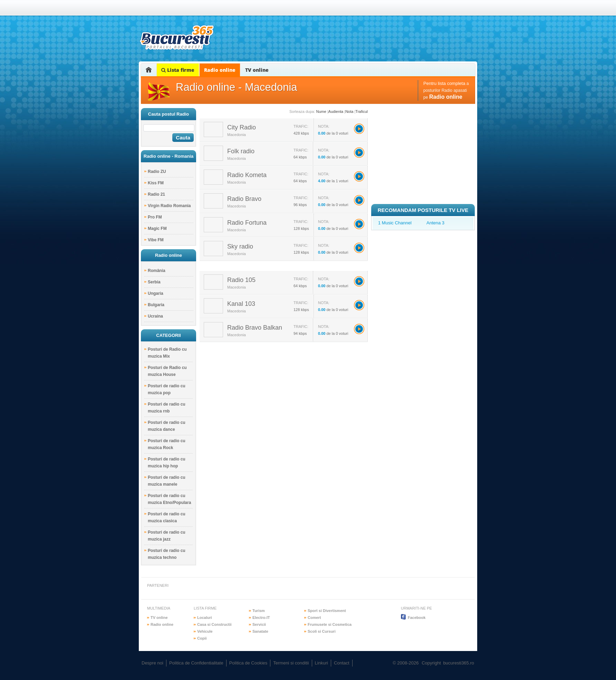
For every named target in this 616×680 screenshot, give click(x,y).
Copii (202, 638)
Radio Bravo (244, 199)
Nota (349, 111)
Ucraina (155, 316)
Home (149, 70)
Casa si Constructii (214, 624)
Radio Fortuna (247, 223)
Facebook (417, 618)
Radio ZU (157, 172)
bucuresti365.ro (177, 37)
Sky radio (240, 246)
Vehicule (205, 631)
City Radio (242, 127)
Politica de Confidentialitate (196, 663)
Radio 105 (241, 280)
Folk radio (241, 151)
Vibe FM (156, 240)
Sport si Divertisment (327, 611)
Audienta (336, 111)
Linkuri (321, 663)
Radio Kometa (247, 175)
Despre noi (152, 663)
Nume (321, 111)
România (157, 271)
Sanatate (260, 631)
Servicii (259, 624)
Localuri (205, 618)
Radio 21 (156, 194)
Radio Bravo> (359, 200)
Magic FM (157, 229)
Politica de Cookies (248, 663)
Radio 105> (359, 281)
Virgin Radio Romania (169, 206)
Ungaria (156, 293)
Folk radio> (359, 153)
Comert (314, 618)
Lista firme (178, 70)
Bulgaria (156, 305)
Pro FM (155, 217)
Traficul (362, 111)
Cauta (183, 138)
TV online (257, 70)
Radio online (220, 70)
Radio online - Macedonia (237, 87)
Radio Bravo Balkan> (359, 329)
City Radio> (359, 129)
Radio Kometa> (359, 176)
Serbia (154, 282)
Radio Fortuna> (359, 224)
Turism (259, 611)
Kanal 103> (359, 305)
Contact (342, 663)
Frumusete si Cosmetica (330, 624)
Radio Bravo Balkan (255, 328)
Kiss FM (156, 183)
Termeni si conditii (291, 663)
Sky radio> (359, 248)
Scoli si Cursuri (322, 631)
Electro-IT (261, 618)
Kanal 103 (241, 304)
